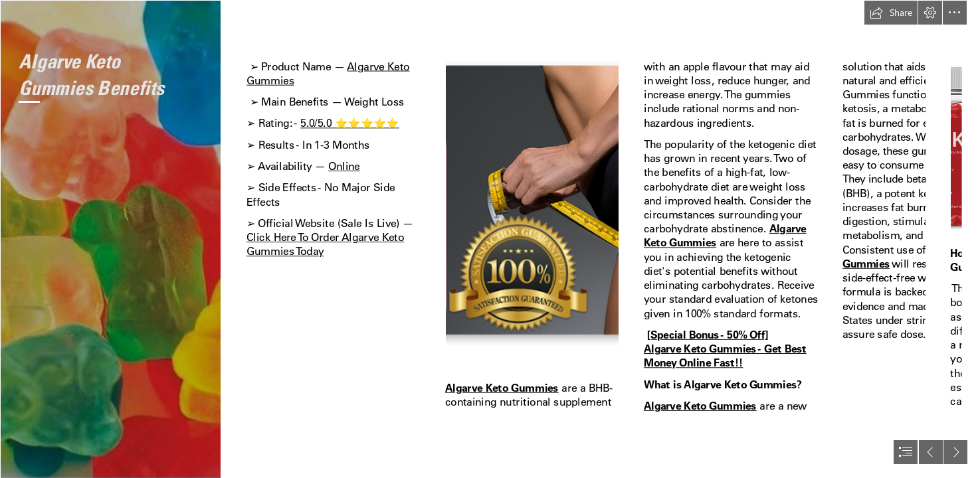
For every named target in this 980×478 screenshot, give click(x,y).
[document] (490, 239)
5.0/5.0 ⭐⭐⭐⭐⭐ (350, 123)
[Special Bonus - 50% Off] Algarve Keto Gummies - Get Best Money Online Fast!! (725, 349)
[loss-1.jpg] (110, 239)
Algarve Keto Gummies (502, 387)
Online (344, 166)
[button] (891, 13)
